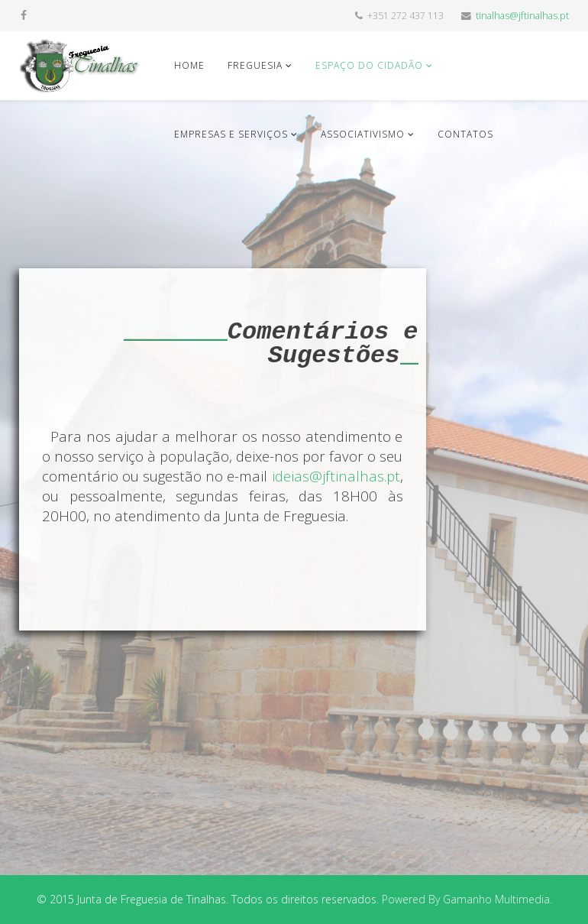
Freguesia (255, 65)
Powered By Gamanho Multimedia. (467, 899)
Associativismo (363, 134)
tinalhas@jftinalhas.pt (522, 16)
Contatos (465, 134)
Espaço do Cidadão (369, 65)
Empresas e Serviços (231, 134)
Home (189, 65)
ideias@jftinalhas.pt (336, 476)
